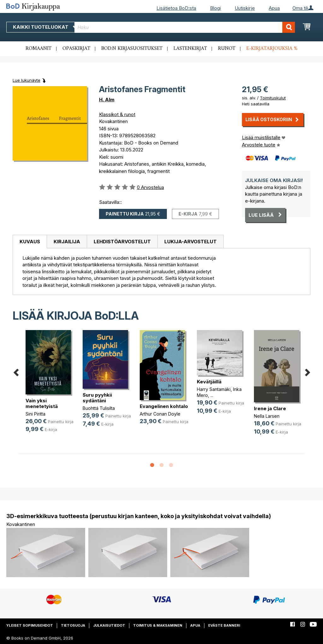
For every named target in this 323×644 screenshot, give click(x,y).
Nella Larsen (267, 416)
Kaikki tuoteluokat (45, 27)
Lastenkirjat (190, 49)
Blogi (215, 8)
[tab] (30, 242)
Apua (274, 8)
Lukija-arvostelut (191, 242)
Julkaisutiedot (109, 625)
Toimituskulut (273, 98)
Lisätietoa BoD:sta (176, 8)
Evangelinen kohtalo (164, 406)
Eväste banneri (224, 625)
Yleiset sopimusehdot (30, 625)
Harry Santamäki (214, 389)
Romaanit (38, 49)
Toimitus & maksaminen (158, 625)
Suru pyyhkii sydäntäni (97, 398)
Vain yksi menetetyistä (42, 403)
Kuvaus (30, 242)
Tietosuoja (73, 625)
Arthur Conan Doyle (160, 414)
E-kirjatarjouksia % (272, 49)
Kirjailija (67, 242)
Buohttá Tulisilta (99, 408)
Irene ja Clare (270, 408)
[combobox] (185, 27)
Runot (227, 49)
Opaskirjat (76, 49)
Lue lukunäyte (26, 80)
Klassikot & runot (117, 114)
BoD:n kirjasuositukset (132, 49)
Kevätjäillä (209, 382)
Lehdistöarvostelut (122, 242)
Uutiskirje (245, 8)
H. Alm (107, 100)
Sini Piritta (35, 414)
